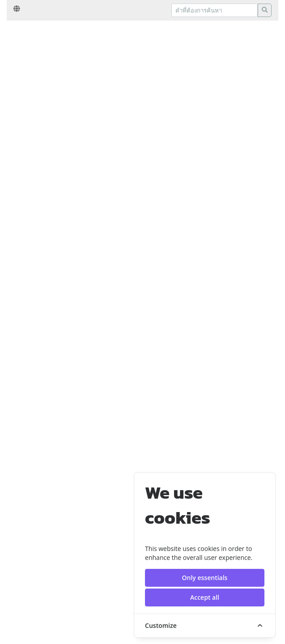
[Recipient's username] (215, 10)
